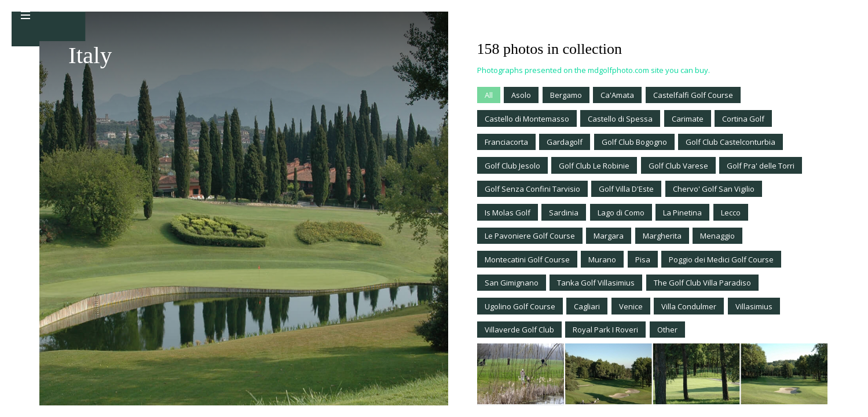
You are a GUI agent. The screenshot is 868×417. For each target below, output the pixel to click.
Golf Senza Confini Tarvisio (532, 189)
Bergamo (566, 95)
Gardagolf (565, 142)
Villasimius (754, 306)
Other (667, 330)
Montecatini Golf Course (527, 259)
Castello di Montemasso (527, 119)
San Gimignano (512, 283)
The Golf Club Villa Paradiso (702, 283)
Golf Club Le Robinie (594, 166)
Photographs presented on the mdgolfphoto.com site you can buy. (594, 70)
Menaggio (717, 236)
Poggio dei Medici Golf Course (721, 259)
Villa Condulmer (689, 306)
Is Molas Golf (508, 213)
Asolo (521, 95)
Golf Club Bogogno (634, 142)
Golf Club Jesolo (512, 166)
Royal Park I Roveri (605, 330)
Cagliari (587, 306)
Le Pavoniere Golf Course (530, 236)
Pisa (643, 259)
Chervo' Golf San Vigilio (714, 189)
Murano (602, 259)
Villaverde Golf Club (519, 330)
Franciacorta (506, 142)
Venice (631, 306)
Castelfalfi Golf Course (693, 95)
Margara (609, 236)
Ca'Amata (617, 95)
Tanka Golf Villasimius (596, 283)
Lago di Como (621, 213)
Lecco (731, 213)
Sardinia (564, 213)
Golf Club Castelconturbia (730, 142)
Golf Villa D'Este (626, 189)
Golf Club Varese (678, 166)
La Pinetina (682, 213)
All (489, 95)
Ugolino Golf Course (520, 306)
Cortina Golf (743, 119)
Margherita (662, 236)
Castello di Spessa (620, 119)
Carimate (688, 119)
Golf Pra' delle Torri (761, 166)
